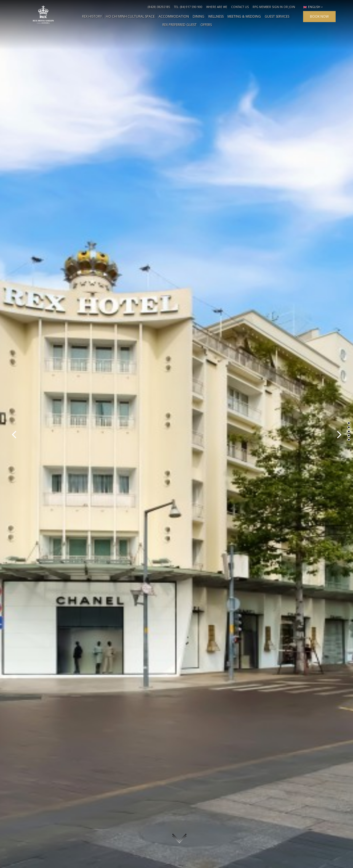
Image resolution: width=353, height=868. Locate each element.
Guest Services (277, 16)
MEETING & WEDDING (244, 16)
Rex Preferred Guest (180, 25)
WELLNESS (216, 16)
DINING (199, 16)
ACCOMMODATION (174, 16)
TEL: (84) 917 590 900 (188, 7)
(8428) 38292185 (159, 7)
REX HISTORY (92, 16)
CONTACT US (240, 7)
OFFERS (206, 25)
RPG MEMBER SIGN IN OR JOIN (274, 7)
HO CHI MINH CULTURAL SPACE (130, 16)
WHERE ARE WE (217, 7)
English (312, 7)
